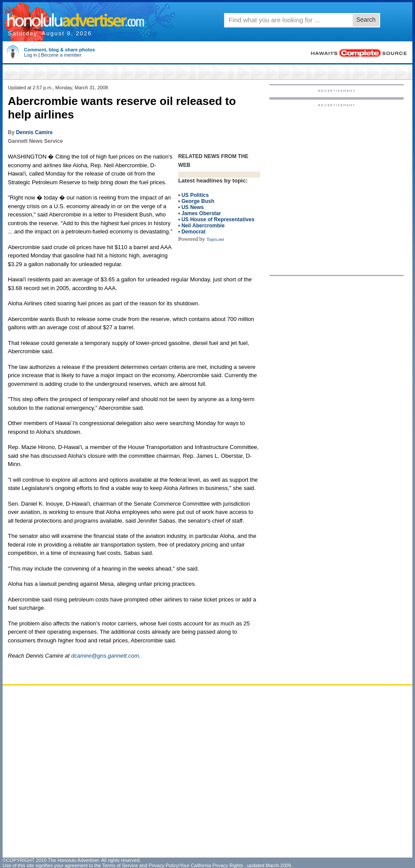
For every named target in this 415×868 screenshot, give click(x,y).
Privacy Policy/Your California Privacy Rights (196, 865)
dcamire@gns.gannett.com (105, 656)
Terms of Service (120, 865)
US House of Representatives (218, 220)
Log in (31, 55)
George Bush (198, 201)
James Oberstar (201, 213)
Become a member (61, 55)
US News (192, 207)
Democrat (193, 232)
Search (366, 20)
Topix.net (215, 239)
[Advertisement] (96, 189)
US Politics (195, 195)
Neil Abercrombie (203, 226)
